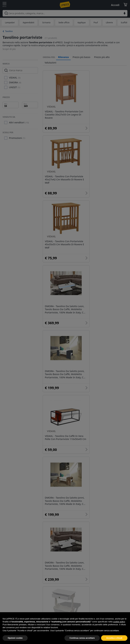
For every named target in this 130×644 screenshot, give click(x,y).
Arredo (69, 573)
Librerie (109, 23)
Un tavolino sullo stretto (64, 530)
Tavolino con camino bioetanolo (68, 502)
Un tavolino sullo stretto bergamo (70, 521)
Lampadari (10, 23)
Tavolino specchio (78, 474)
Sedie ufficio (64, 23)
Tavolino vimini (58, 540)
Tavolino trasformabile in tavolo (95, 540)
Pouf (96, 23)
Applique (81, 23)
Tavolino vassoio (59, 549)
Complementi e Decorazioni (66, 582)
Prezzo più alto (102, 57)
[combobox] (65, 13)
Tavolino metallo (107, 474)
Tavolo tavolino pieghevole (103, 530)
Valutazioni (50, 63)
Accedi (115, 5)
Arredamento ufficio (94, 573)
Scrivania (46, 23)
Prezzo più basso (81, 57)
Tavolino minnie (59, 483)
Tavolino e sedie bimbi (63, 493)
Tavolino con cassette (62, 511)
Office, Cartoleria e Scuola (65, 591)
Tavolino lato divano (89, 483)
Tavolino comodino (107, 502)
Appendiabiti (29, 23)
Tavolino (9, 31)
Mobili (53, 573)
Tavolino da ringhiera (97, 493)
